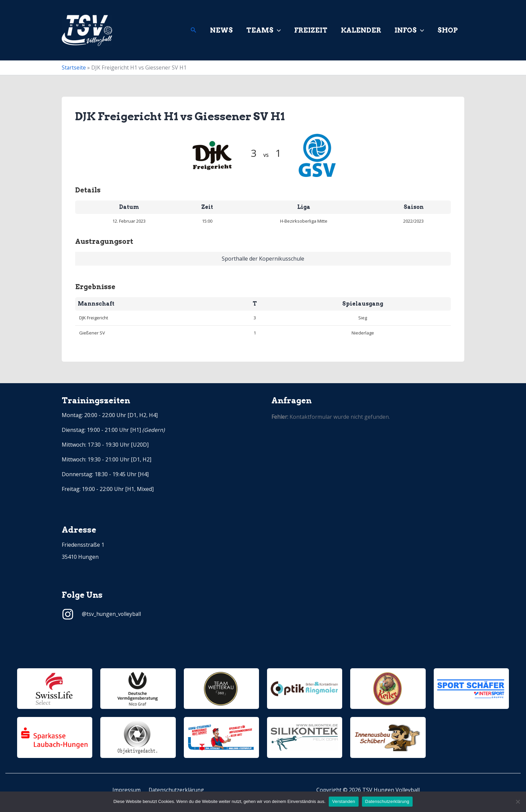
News (221, 30)
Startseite (74, 67)
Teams (264, 30)
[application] (277, 30)
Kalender (361, 30)
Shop (448, 30)
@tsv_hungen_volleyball (112, 614)
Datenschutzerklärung (175, 790)
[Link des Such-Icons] (194, 30)
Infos (409, 30)
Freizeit (311, 30)
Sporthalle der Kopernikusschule (263, 259)
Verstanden (344, 801)
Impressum (127, 790)
